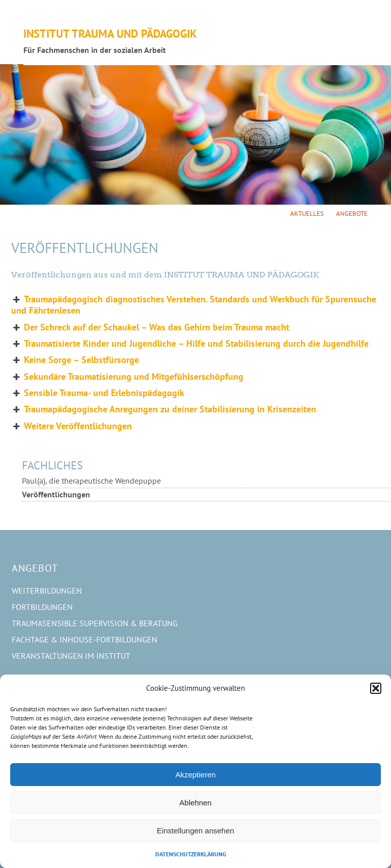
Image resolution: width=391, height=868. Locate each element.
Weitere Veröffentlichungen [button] (72, 426)
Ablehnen (195, 803)
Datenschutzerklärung (191, 854)
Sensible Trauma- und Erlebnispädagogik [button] (98, 393)
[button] (376, 688)
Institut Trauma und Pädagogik (110, 33)
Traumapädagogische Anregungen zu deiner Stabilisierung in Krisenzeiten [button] (164, 409)
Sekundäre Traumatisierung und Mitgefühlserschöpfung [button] (127, 377)
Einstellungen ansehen (195, 831)
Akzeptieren (195, 775)
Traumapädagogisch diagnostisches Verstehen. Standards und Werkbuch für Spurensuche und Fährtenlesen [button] (194, 305)
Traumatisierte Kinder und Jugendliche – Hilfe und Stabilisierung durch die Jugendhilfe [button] (190, 344)
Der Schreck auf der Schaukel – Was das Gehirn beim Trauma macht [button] (150, 327)
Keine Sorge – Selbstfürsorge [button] (75, 360)
